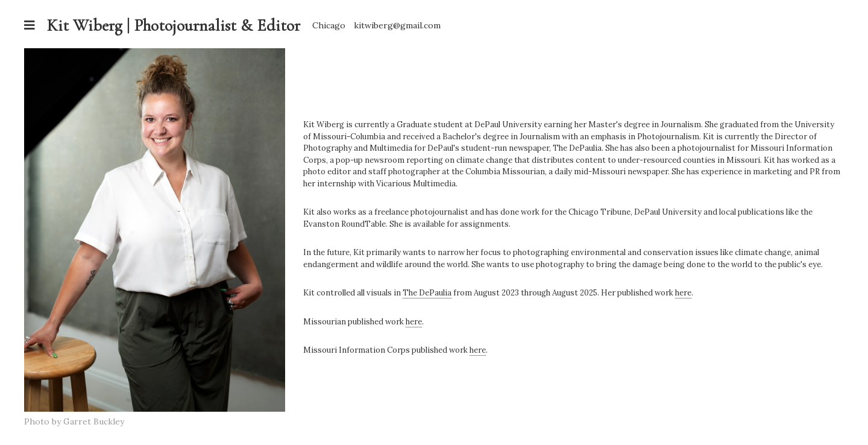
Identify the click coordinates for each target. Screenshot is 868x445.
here (683, 293)
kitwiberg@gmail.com (397, 25)
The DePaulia (427, 293)
